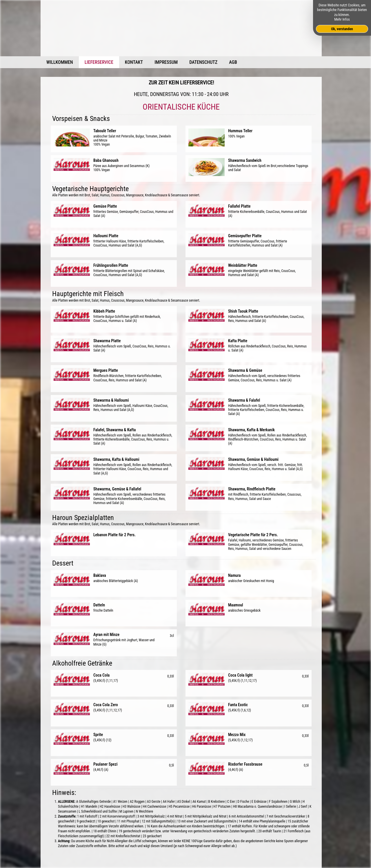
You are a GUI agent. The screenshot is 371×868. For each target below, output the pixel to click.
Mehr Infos (342, 19)
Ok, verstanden (342, 29)
